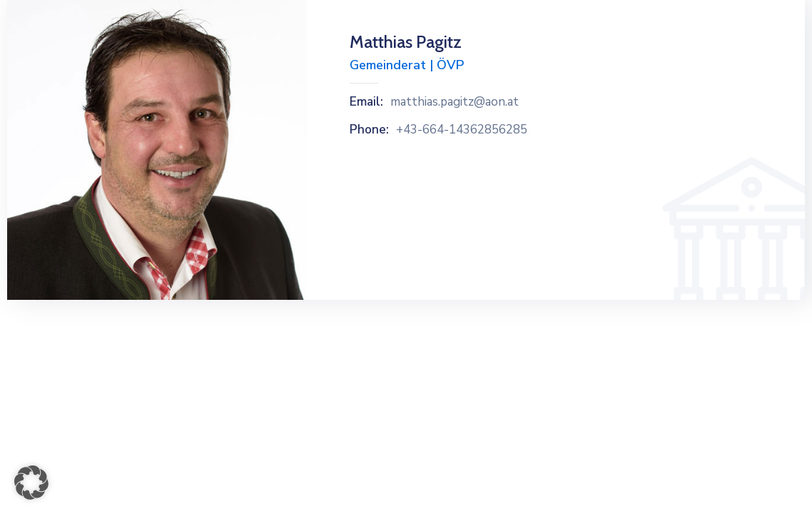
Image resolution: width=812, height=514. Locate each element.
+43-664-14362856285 (462, 130)
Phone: (369, 130)
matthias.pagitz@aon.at (455, 102)
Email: (366, 102)
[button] (31, 483)
